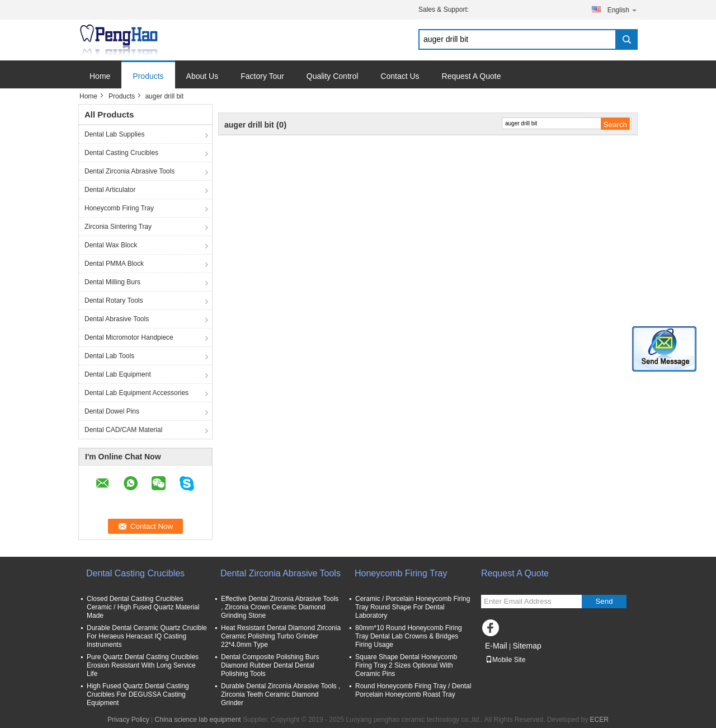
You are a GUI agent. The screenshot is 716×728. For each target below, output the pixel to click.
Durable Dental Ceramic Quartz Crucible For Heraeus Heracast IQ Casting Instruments (147, 636)
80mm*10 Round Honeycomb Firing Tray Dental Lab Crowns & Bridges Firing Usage (409, 636)
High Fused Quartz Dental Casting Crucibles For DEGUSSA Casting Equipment (138, 694)
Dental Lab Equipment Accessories (136, 393)
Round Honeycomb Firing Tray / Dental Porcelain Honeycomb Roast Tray (413, 690)
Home (100, 76)
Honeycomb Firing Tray (119, 208)
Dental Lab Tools (109, 356)
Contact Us (400, 76)
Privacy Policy (128, 720)
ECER (599, 720)
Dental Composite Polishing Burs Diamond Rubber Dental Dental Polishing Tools (270, 665)
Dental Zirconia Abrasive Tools (129, 171)
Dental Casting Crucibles (121, 153)
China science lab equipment (198, 720)
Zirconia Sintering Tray (118, 227)
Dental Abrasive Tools (117, 319)
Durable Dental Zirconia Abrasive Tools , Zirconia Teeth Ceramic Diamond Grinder (281, 694)
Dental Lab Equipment (118, 374)
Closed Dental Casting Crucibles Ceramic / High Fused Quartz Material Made (143, 607)
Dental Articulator (110, 190)
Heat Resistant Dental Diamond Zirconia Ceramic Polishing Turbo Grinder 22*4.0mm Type (281, 636)
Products (148, 76)
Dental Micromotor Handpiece (129, 337)
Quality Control (333, 76)
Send (604, 601)
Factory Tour (262, 76)
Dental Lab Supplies (114, 134)
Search (626, 39)
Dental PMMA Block (114, 264)
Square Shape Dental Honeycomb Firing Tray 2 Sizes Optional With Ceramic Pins (406, 665)
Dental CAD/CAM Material (123, 430)
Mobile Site (505, 660)
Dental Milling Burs (112, 282)
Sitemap (527, 646)
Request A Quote (472, 76)
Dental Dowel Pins (112, 411)
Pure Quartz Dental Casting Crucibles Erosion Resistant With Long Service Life (143, 665)
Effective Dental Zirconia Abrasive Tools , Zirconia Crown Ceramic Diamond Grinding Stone (280, 607)
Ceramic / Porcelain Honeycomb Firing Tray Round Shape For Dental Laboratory (413, 607)
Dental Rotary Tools (114, 300)
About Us (202, 76)
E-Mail (496, 646)
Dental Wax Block (111, 245)
